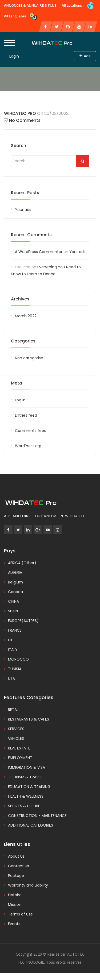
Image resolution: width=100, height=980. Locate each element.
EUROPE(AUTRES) (23, 621)
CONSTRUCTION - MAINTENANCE (37, 816)
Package (16, 876)
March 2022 (26, 316)
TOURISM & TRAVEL (25, 777)
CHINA (13, 601)
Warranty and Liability (28, 885)
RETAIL (14, 710)
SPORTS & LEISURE (24, 806)
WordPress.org (28, 446)
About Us (16, 856)
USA (11, 679)
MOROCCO (18, 659)
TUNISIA (15, 669)
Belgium (15, 582)
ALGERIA (15, 572)
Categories (23, 341)
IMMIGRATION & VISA (27, 767)
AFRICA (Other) (22, 563)
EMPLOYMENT (20, 758)
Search (19, 146)
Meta (17, 383)
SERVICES (16, 729)
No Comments (22, 120)
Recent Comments (31, 235)
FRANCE (15, 630)
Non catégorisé (29, 358)
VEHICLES (16, 738)
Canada (15, 592)
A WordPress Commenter (39, 252)
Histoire (15, 895)
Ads (85, 56)
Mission (15, 904)
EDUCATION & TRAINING (29, 787)
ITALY (13, 650)
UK (10, 640)
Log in (20, 400)
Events (14, 924)
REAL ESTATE (19, 748)
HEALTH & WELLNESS (26, 796)
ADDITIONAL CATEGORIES (31, 825)
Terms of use (20, 914)
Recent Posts (25, 193)
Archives (20, 299)
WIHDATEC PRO (20, 113)
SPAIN (13, 611)
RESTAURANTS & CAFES (29, 719)
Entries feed (26, 415)
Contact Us (19, 866)
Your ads (23, 210)
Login (14, 56)
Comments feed (31, 431)
